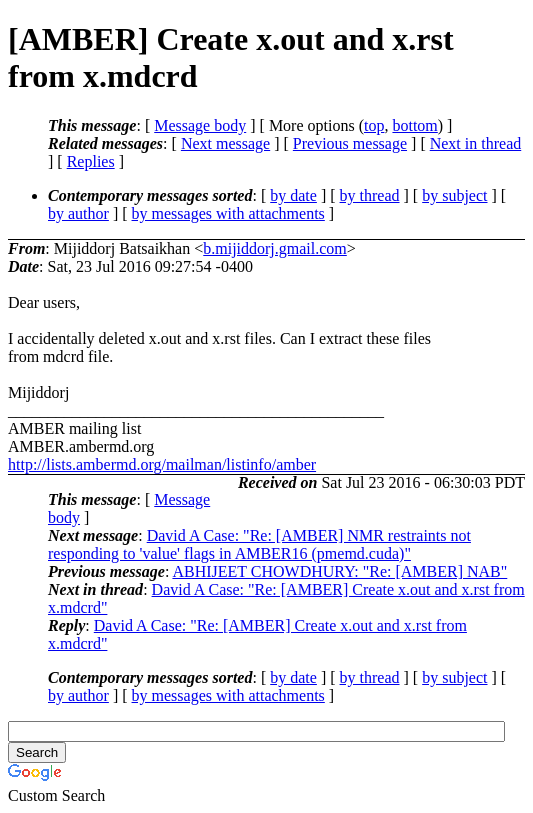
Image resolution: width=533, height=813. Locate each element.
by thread (370, 195)
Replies (91, 161)
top (374, 125)
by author (78, 213)
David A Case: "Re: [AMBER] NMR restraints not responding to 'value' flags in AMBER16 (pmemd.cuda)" (259, 544)
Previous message (350, 143)
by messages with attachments (228, 213)
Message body (200, 125)
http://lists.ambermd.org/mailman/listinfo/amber (162, 464)
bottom (414, 125)
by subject (454, 195)
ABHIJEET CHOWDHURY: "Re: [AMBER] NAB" (339, 571)
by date (293, 195)
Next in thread (476, 143)
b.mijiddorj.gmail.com (275, 248)
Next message (225, 143)
